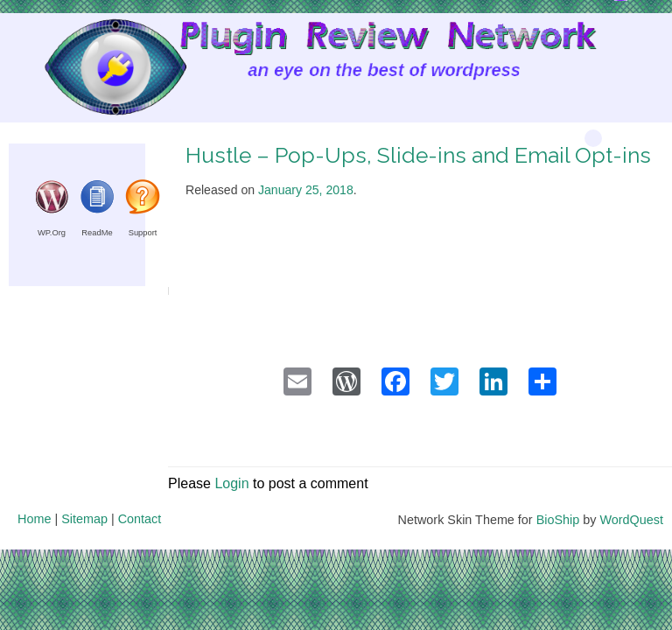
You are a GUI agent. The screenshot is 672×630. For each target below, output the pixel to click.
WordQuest (631, 520)
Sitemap (84, 519)
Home (34, 519)
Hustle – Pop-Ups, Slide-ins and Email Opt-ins (418, 155)
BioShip (558, 520)
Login (231, 483)
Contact (140, 519)
